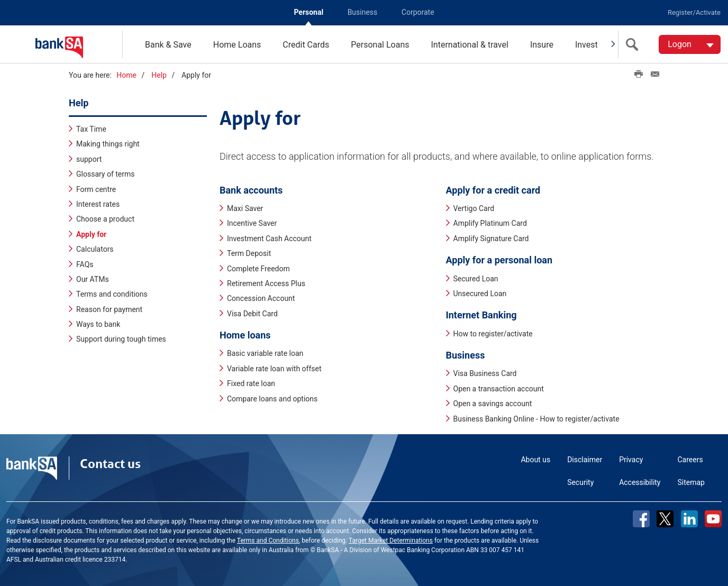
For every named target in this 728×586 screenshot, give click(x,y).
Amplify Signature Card (491, 238)
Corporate (418, 12)
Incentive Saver (252, 223)
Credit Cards (306, 45)
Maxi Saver (245, 208)
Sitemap (691, 482)
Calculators (95, 249)
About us (535, 459)
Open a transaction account (499, 388)
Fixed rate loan (251, 383)
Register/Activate (694, 12)
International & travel (469, 45)
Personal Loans (380, 45)
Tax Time (91, 129)
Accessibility (640, 482)
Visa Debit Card (252, 313)
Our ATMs (93, 279)
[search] (634, 44)
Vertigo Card (474, 208)
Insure (542, 45)
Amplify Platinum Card (490, 223)
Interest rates (98, 204)
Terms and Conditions (268, 540)
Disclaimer (585, 459)
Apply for (91, 234)
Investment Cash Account (269, 238)
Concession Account (261, 298)
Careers (690, 459)
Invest (586, 45)
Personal (308, 12)
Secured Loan (476, 278)
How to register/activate (493, 333)
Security (580, 482)
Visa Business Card (485, 373)
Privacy (631, 459)
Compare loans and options (272, 398)
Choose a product (105, 219)
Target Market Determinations (391, 540)
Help (159, 75)
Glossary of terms (106, 174)
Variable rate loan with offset (274, 368)
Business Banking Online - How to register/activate (536, 418)
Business (363, 12)
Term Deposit (249, 253)
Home (126, 75)
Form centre (96, 189)
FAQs (85, 264)
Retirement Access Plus (266, 283)
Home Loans (237, 45)
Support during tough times (121, 339)
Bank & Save (168, 45)
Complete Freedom (258, 268)
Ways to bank (98, 324)
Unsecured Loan (480, 293)
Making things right (108, 144)
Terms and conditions (112, 294)
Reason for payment (109, 309)
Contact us (110, 463)
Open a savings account (493, 404)
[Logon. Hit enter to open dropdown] (690, 44)
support (89, 159)
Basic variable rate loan (265, 353)
